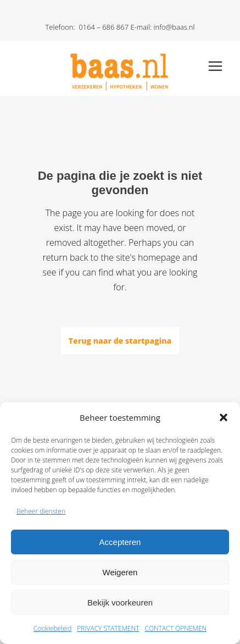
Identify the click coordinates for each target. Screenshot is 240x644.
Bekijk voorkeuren (120, 602)
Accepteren (120, 542)
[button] (224, 417)
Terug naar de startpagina (120, 341)
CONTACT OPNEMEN (175, 628)
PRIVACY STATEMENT (108, 628)
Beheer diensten (41, 511)
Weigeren (120, 572)
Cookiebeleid (53, 628)
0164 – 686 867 (104, 27)
